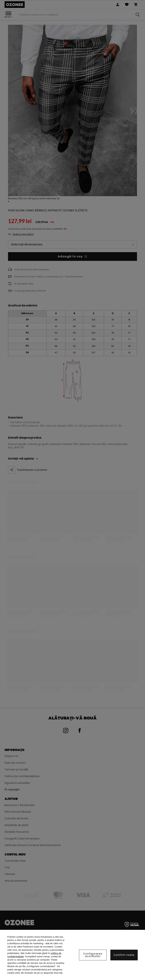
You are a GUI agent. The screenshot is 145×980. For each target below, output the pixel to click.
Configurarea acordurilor (93, 955)
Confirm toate (124, 955)
